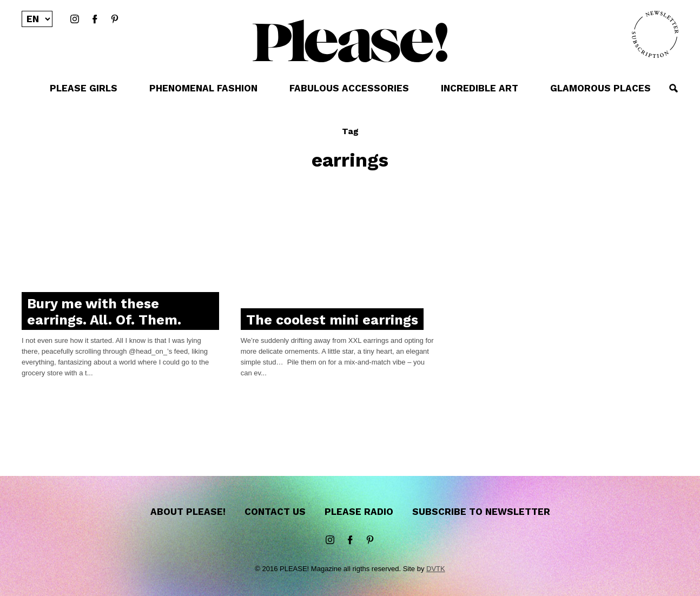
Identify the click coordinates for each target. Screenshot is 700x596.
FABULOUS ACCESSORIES (349, 88)
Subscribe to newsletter (481, 512)
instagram (75, 19)
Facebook (95, 19)
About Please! (188, 512)
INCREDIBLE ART (480, 88)
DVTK (436, 569)
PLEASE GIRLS (84, 88)
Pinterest (115, 19)
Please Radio (359, 512)
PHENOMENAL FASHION (203, 88)
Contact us (275, 512)
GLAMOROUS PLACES (600, 88)
